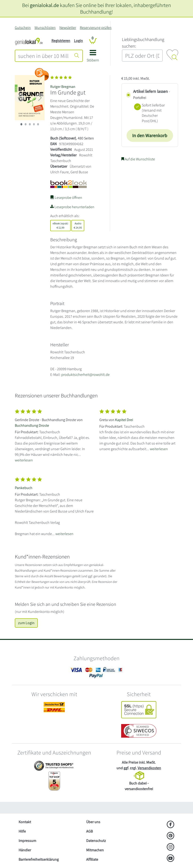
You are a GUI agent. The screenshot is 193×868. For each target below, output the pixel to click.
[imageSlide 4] (38, 124)
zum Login (26, 623)
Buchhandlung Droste (32, 425)
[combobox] (43, 56)
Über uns (93, 822)
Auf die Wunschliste (138, 159)
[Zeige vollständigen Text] (54, 435)
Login (78, 41)
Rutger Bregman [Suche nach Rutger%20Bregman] (63, 87)
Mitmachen (95, 850)
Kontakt (25, 822)
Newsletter (68, 28)
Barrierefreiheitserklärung (39, 859)
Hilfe (22, 831)
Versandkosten (149, 768)
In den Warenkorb (150, 136)
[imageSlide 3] (34, 124)
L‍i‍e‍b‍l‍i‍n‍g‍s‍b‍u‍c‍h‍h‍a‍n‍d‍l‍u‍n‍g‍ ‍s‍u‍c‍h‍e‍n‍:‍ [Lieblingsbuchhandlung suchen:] (143, 43)
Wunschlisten (45, 28)
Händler (25, 850)
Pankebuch (24, 488)
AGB (89, 831)
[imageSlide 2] (30, 124)
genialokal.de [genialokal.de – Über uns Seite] (44, 5)
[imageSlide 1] (26, 124)
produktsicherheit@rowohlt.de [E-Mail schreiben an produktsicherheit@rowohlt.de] (85, 375)
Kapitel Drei (124, 420)
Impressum (27, 841)
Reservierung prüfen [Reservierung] (96, 28)
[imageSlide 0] (21, 124)
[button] (93, 58)
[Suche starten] (77, 56)
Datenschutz (96, 841)
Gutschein (23, 28)
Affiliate (92, 859)
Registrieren (61, 41)
